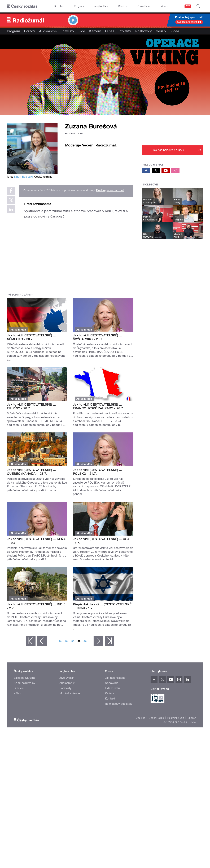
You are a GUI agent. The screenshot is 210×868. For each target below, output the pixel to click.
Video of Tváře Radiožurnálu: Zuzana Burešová (76, 253)
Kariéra (110, 693)
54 (73, 641)
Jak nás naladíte (115, 678)
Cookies (141, 718)
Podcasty (65, 688)
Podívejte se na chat (110, 190)
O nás (110, 31)
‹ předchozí (42, 641)
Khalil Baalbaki (23, 177)
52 (61, 641)
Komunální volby (25, 683)
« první (31, 641)
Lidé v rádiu (112, 688)
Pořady (30, 31)
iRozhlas (59, 6)
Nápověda (112, 683)
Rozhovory (144, 31)
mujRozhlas (101, 6)
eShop (18, 693)
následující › (98, 641)
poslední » (110, 641)
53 (67, 641)
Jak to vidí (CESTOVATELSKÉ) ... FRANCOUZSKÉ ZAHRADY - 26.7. (98, 406)
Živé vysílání (67, 678)
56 (85, 641)
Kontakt (110, 699)
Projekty (125, 31)
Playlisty (68, 31)
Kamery (95, 31)
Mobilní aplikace (70, 693)
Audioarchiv (48, 31)
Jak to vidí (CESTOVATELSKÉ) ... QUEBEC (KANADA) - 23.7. (31, 472)
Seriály (161, 31)
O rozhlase (144, 6)
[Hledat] (198, 6)
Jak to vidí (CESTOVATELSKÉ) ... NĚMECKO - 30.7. (31, 337)
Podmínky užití (176, 718)
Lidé (82, 31)
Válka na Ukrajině (25, 678)
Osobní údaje (156, 718)
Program (79, 6)
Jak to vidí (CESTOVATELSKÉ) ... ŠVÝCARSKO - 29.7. (97, 337)
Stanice (123, 6)
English (192, 718)
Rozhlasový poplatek (118, 704)
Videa (175, 31)
